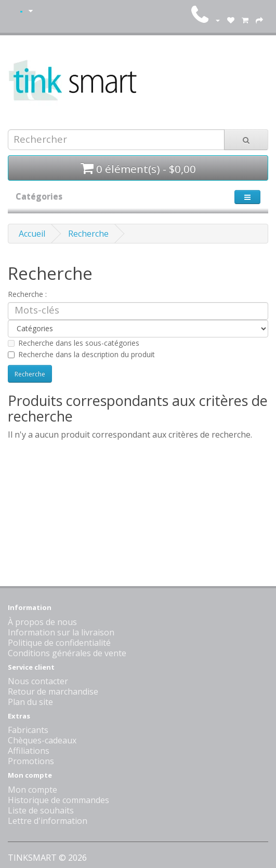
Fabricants (28, 730)
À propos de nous (42, 622)
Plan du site (30, 702)
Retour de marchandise (53, 691)
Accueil (32, 234)
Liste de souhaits (41, 810)
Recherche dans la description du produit (81, 354)
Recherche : (27, 294)
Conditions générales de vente (67, 653)
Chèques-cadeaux (42, 740)
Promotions (31, 761)
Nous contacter (38, 681)
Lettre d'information (48, 821)
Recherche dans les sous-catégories (74, 343)
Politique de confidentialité (59, 643)
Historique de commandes (58, 800)
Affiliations (29, 751)
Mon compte (32, 790)
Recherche (88, 234)
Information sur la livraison (61, 632)
